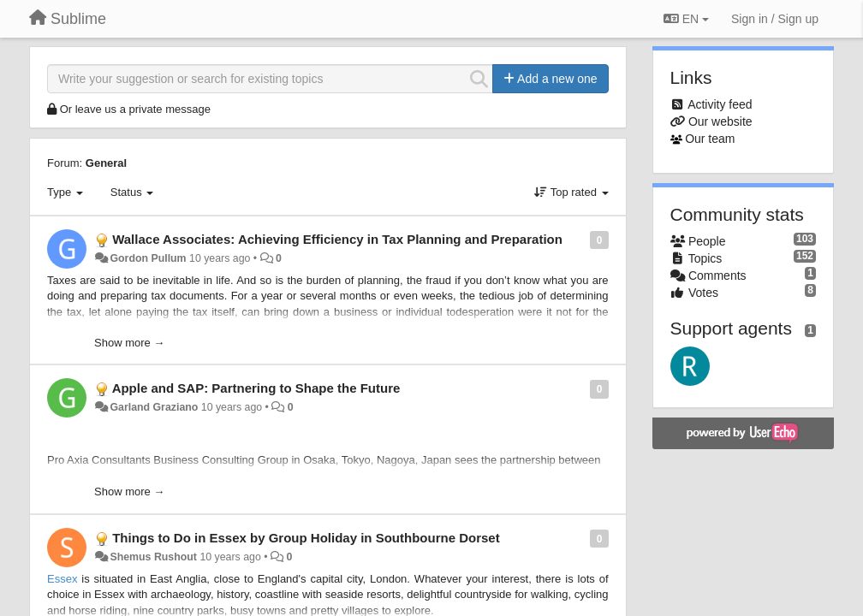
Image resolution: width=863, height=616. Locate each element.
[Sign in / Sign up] (775, 19)
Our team (710, 139)
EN (686, 19)
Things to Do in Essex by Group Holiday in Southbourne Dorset (306, 538)
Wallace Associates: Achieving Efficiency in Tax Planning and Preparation (337, 239)
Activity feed (720, 104)
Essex (62, 579)
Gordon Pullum (148, 258)
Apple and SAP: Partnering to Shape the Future (256, 388)
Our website (720, 121)
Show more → (129, 343)
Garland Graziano (154, 407)
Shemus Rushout (153, 557)
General (106, 163)
